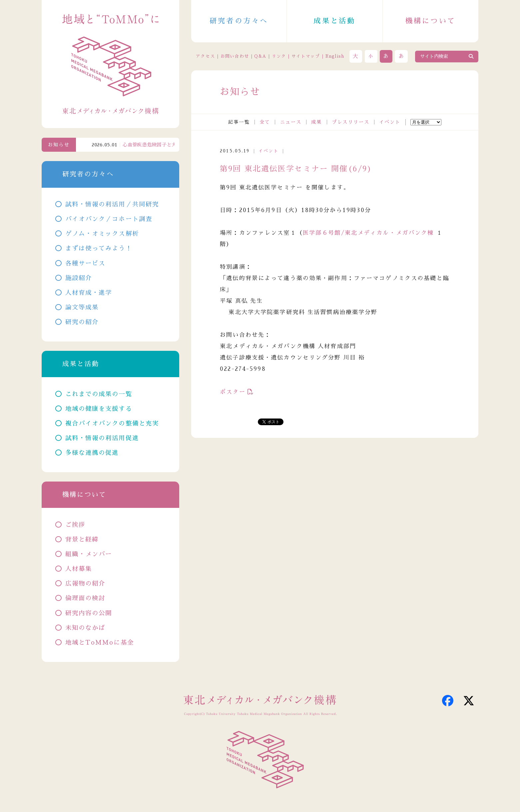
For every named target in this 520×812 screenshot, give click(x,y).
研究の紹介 (82, 322)
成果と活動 (334, 21)
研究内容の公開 (89, 613)
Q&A (260, 56)
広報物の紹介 (85, 584)
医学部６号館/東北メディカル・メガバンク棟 (368, 233)
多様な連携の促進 (92, 453)
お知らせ (59, 145)
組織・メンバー (89, 554)
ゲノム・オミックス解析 (102, 234)
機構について (431, 21)
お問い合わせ (235, 56)
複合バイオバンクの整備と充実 (112, 424)
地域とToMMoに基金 (100, 643)
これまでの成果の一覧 (99, 394)
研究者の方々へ (239, 21)
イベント (390, 122)
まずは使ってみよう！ (99, 248)
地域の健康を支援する (99, 409)
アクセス (205, 56)
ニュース (291, 122)
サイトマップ (306, 56)
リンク (279, 56)
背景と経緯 (82, 540)
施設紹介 (79, 278)
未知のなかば (85, 628)
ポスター (233, 392)
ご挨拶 (75, 525)
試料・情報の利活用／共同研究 (112, 204)
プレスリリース (351, 122)
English (335, 56)
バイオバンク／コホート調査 (109, 219)
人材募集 (79, 569)
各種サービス (85, 263)
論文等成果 (82, 307)
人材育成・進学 (89, 293)
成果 (316, 122)
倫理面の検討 (85, 598)
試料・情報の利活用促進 (102, 438)
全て (265, 122)
